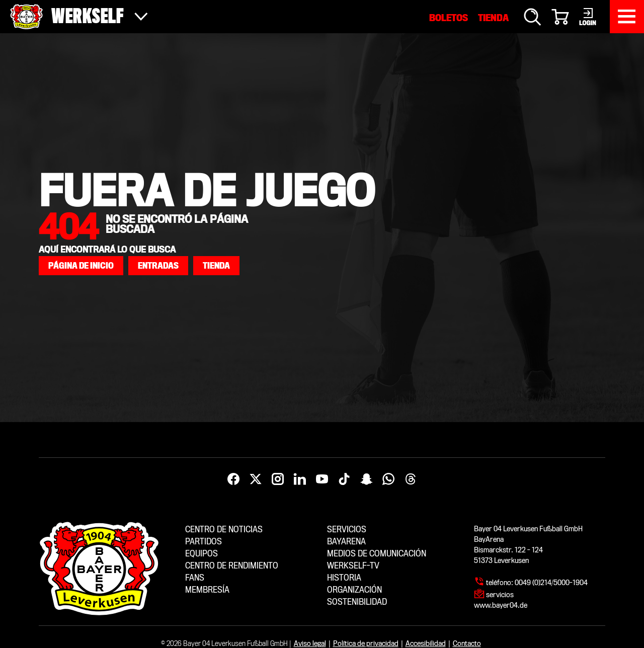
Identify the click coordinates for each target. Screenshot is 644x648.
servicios (500, 595)
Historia (344, 578)
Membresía (207, 590)
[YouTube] (322, 479)
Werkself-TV (353, 566)
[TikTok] (344, 479)
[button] (81, 266)
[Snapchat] (366, 479)
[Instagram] (278, 479)
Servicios (347, 530)
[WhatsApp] (388, 479)
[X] (256, 479)
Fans (195, 578)
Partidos (204, 542)
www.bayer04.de (501, 605)
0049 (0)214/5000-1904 (551, 583)
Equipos (202, 554)
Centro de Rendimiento (232, 566)
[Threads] (411, 479)
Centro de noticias (224, 530)
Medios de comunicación (377, 554)
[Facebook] (233, 479)
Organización (354, 590)
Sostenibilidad (357, 602)
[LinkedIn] (300, 479)
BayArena (346, 542)
